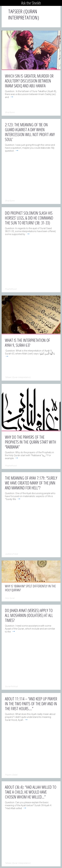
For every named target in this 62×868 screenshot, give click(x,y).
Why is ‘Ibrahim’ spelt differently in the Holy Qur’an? (30, 588)
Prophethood (11, 289)
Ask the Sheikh (31, 3)
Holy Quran (10, 598)
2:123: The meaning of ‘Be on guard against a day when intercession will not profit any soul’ (30, 132)
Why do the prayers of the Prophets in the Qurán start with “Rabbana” (31, 442)
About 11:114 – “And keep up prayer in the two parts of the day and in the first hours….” (31, 704)
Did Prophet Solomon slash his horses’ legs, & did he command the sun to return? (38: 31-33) (29, 218)
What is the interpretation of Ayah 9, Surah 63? (27, 343)
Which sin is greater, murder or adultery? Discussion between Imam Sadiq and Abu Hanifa (29, 81)
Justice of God (11, 554)
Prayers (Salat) (11, 775)
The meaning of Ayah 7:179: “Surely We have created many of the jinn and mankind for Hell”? (31, 483)
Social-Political (11, 686)
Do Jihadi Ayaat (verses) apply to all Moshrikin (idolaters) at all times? (29, 615)
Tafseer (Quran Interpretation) (18, 377)
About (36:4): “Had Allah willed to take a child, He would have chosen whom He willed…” (31, 792)
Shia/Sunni (10, 112)
